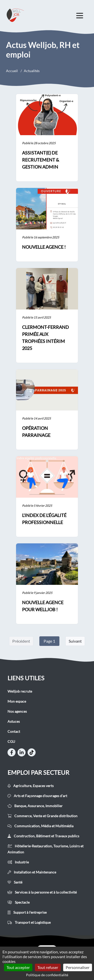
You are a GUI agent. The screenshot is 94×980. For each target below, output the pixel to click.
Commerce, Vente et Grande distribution (42, 816)
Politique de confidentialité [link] (47, 975)
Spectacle (19, 902)
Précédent (21, 641)
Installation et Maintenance (32, 872)
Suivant (75, 641)
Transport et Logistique (29, 922)
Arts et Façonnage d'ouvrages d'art (37, 796)
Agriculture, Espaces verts (31, 786)
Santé (15, 882)
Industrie (18, 862)
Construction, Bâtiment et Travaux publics (43, 836)
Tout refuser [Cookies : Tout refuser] (48, 967)
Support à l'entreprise (27, 912)
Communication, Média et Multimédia (40, 826)
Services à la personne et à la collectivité (42, 892)
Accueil (12, 71)
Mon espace (17, 701)
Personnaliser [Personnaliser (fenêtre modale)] (78, 967)
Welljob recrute (20, 691)
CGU (11, 741)
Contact (14, 731)
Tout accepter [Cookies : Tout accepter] (18, 967)
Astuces (14, 721)
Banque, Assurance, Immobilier (35, 806)
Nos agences (17, 711)
